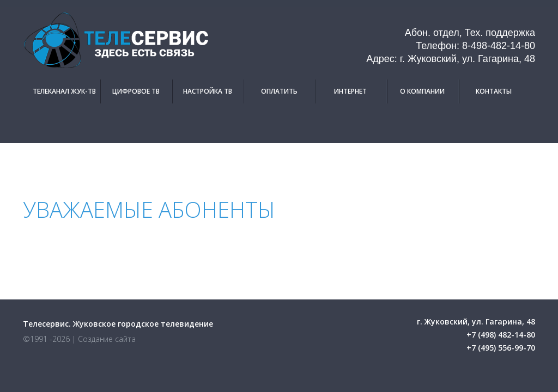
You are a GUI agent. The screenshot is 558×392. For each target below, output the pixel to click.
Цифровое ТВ (136, 91)
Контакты (494, 91)
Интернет (350, 91)
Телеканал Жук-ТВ (64, 91)
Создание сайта (107, 339)
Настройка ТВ (208, 91)
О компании (422, 91)
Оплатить (279, 91)
